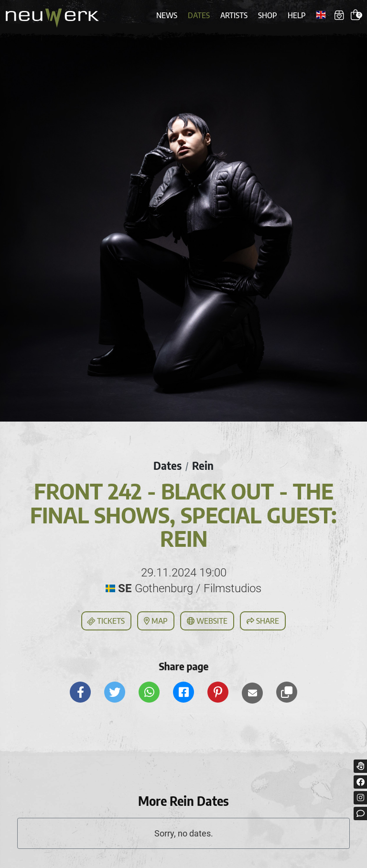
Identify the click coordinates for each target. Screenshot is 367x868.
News (167, 15)
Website (207, 621)
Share (263, 621)
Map (156, 621)
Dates (199, 15)
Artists (234, 15)
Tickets (106, 621)
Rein (203, 466)
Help (297, 15)
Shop (268, 15)
